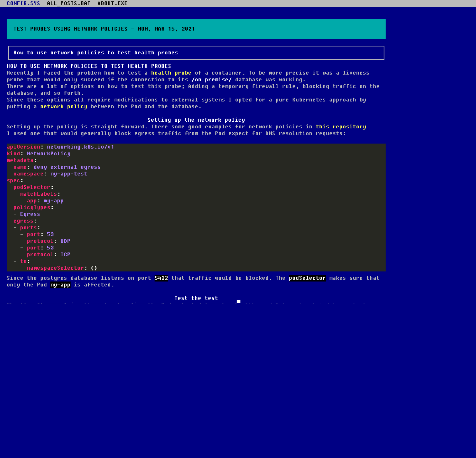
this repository (341, 127)
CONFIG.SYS (24, 3)
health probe (171, 73)
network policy (64, 107)
